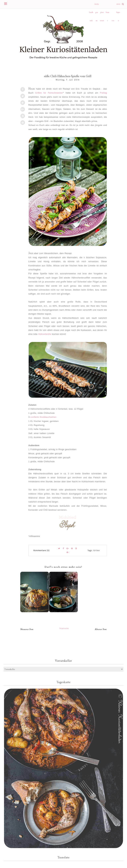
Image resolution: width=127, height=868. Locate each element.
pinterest (102, 14)
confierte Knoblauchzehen (43, 417)
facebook (91, 14)
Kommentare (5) (42, 551)
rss (113, 21)
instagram (96, 5)
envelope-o (118, 5)
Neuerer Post (27, 629)
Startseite (64, 628)
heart (107, 14)
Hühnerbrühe (45, 334)
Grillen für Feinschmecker (49, 93)
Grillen (97, 551)
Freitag (103, 93)
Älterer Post (101, 629)
